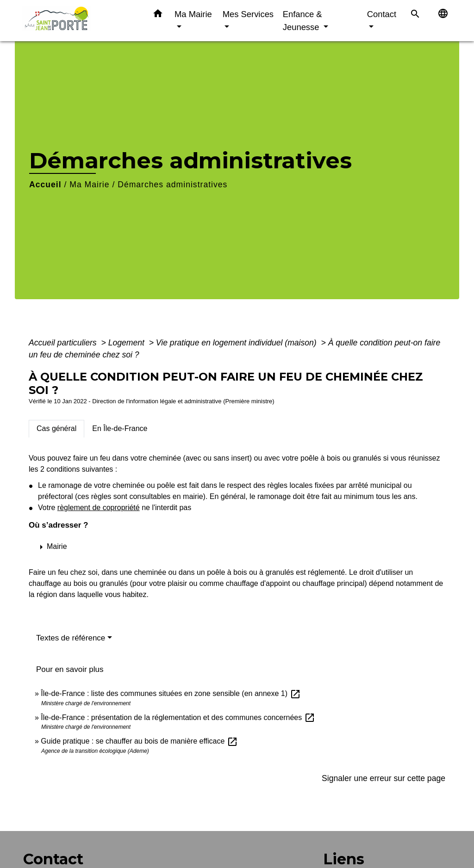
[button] (158, 15)
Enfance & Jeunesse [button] (302, 21)
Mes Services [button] (248, 14)
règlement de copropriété (99, 508)
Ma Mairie (89, 185)
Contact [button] (382, 14)
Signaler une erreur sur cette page (384, 778)
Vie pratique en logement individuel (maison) (237, 343)
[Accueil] (80, 21)
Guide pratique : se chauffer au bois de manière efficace (139, 741)
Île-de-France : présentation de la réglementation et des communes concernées (178, 717)
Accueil (45, 185)
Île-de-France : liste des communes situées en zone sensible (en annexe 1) (171, 693)
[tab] (56, 429)
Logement (128, 343)
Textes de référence (71, 638)
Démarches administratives (172, 185)
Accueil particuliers (64, 343)
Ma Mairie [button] (193, 14)
